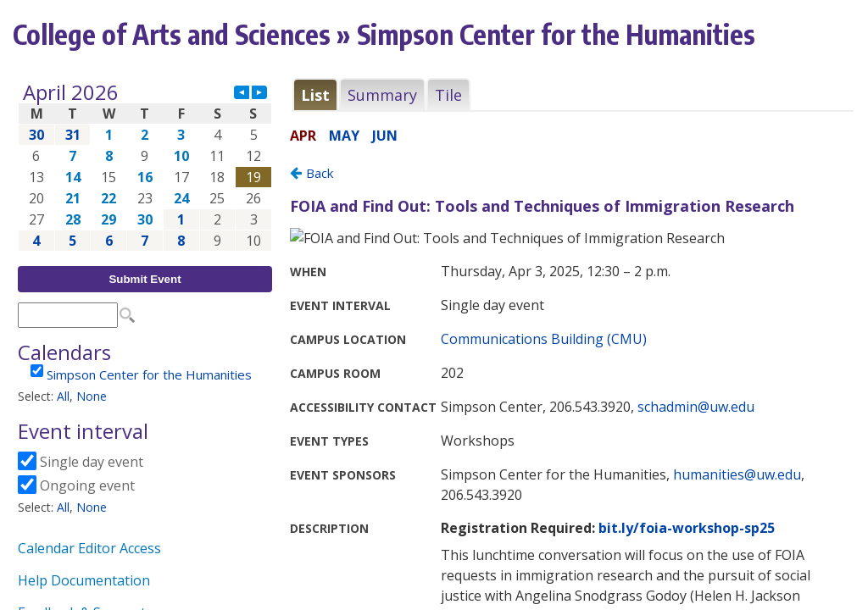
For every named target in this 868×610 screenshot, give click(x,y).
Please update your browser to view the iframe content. (145, 166)
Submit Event (145, 279)
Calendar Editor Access (89, 548)
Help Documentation (84, 580)
